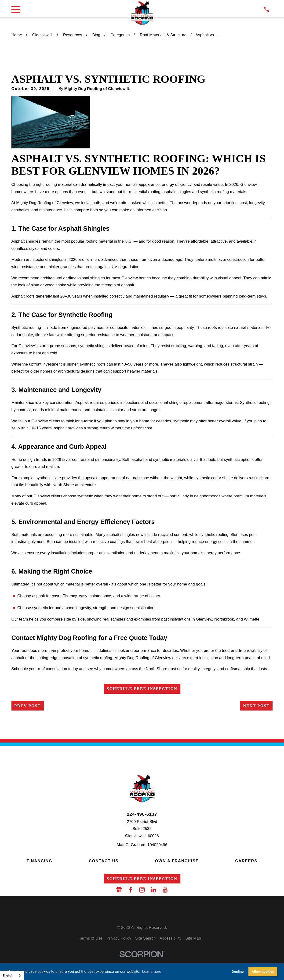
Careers (246, 861)
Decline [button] (238, 972)
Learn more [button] (152, 971)
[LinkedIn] (153, 890)
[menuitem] (91, 939)
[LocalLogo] (142, 13)
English (8, 975)
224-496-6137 (142, 814)
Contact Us (104, 861)
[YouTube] (165, 890)
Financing (40, 861)
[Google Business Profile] (119, 890)
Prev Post (27, 706)
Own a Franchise (177, 861)
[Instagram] (142, 890)
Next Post (256, 706)
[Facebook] (131, 890)
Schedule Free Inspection (142, 689)
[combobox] (12, 975)
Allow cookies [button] (263, 972)
